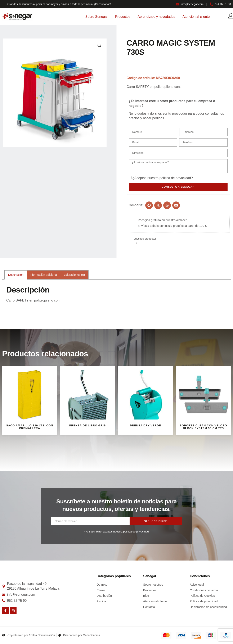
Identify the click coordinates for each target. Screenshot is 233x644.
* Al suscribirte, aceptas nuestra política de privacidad (117, 532)
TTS (135, 244)
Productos (123, 17)
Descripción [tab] (16, 276)
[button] (99, 46)
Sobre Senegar (97, 17)
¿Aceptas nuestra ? (163, 179)
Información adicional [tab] (44, 276)
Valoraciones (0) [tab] (74, 276)
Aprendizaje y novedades (156, 17)
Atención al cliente (196, 17)
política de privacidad (175, 179)
